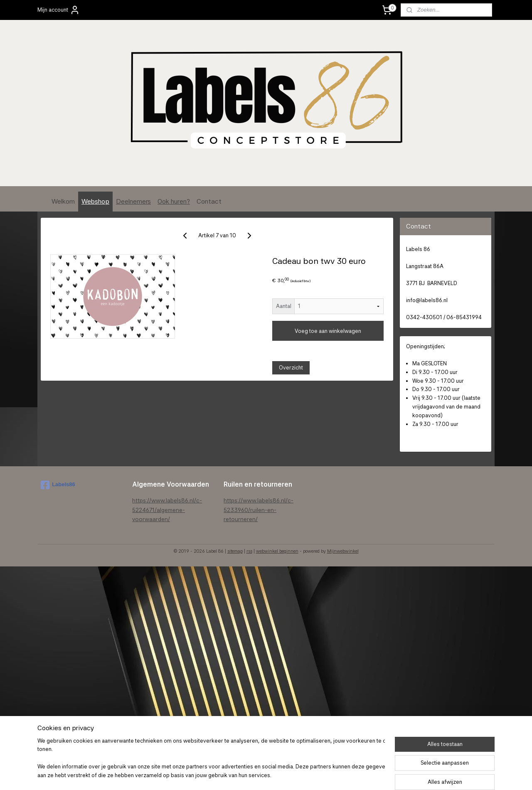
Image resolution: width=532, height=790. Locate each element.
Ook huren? (174, 201)
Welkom (63, 201)
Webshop (95, 201)
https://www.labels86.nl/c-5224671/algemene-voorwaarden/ (167, 510)
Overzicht (291, 368)
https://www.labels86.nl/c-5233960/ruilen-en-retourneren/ (259, 510)
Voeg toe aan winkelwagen (328, 331)
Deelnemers (133, 201)
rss (249, 551)
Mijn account (59, 10)
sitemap (235, 551)
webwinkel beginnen (277, 551)
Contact (209, 201)
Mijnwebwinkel (343, 551)
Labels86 (58, 485)
